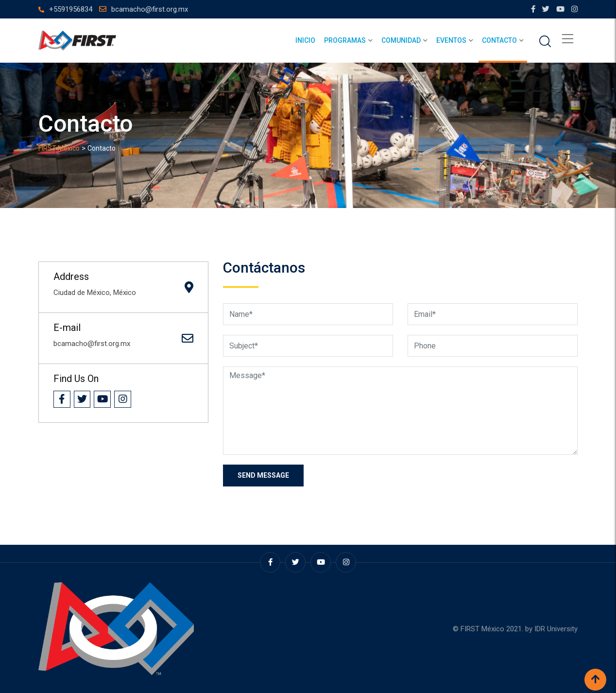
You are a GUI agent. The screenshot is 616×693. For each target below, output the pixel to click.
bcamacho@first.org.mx (150, 9)
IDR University (556, 629)
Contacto (499, 40)
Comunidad (401, 40)
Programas (345, 40)
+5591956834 (71, 9)
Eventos (451, 40)
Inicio (305, 40)
